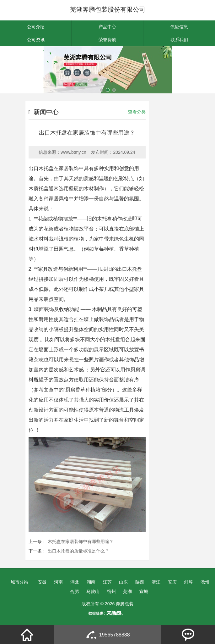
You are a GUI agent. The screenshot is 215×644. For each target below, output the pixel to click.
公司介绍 (36, 27)
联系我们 (179, 40)
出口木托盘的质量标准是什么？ (78, 551)
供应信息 (179, 27)
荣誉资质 (107, 40)
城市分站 (19, 582)
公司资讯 (36, 40)
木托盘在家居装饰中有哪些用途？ (81, 541)
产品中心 (107, 27)
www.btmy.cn (73, 152)
